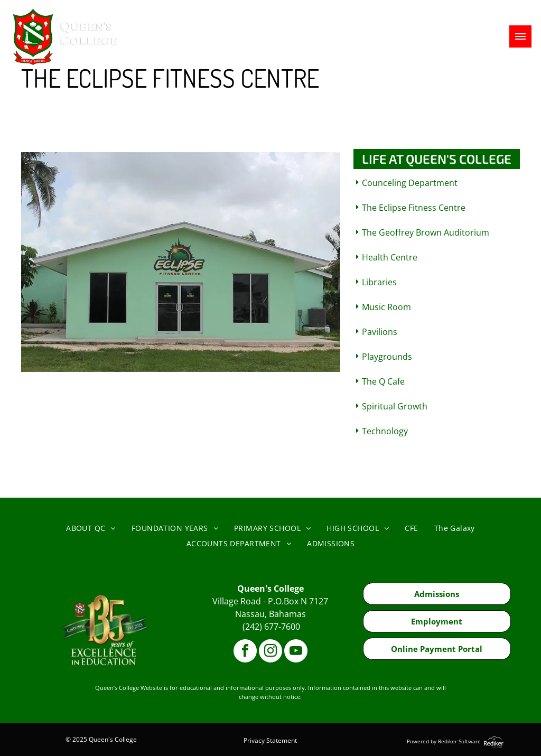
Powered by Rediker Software (444, 741)
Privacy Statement (270, 740)
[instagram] (270, 652)
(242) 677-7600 (271, 627)
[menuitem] (91, 529)
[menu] (520, 36)
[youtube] (296, 652)
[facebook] (245, 652)
